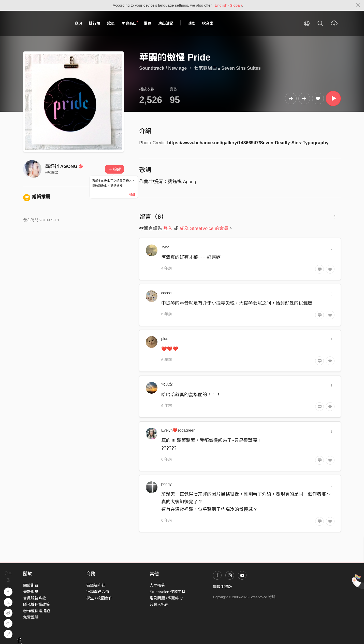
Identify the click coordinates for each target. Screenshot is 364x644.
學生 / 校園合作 (99, 598)
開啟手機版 (222, 587)
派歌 (191, 23)
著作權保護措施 (37, 611)
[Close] (358, 5)
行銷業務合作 (98, 592)
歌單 (111, 23)
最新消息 (31, 592)
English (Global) (228, 5)
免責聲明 (31, 617)
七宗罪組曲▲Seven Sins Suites (227, 68)
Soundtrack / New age (163, 68)
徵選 (148, 23)
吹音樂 (208, 23)
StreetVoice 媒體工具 (168, 592)
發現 (78, 23)
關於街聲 (31, 585)
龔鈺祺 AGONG (64, 166)
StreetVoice (44, 23)
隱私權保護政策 (37, 604)
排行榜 (94, 23)
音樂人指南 (159, 604)
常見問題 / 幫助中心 (166, 598)
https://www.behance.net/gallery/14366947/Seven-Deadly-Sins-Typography (248, 143)
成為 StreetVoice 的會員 (204, 228)
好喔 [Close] (132, 195)
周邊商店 (130, 23)
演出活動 (166, 23)
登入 (168, 228)
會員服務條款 (35, 598)
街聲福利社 (96, 585)
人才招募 (157, 585)
